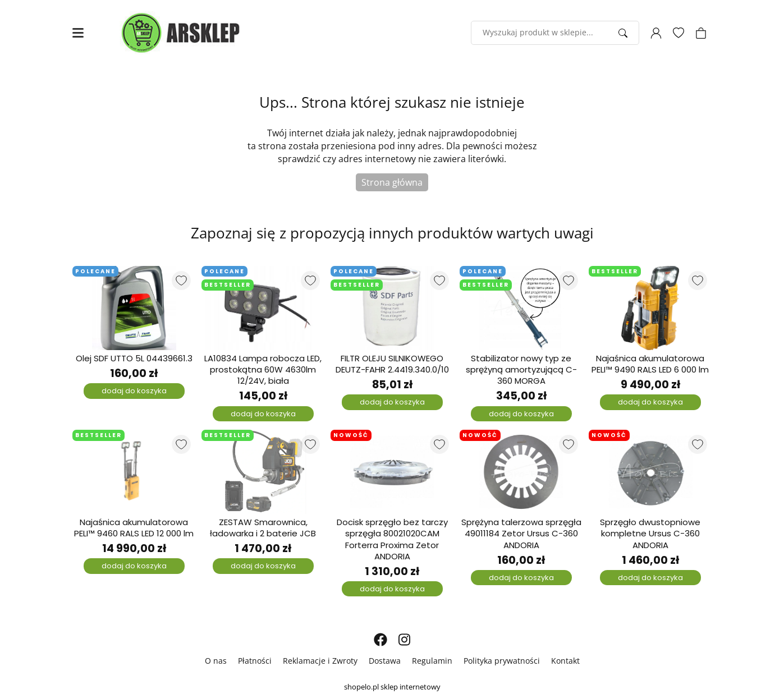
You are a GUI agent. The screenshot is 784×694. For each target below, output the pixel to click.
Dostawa (385, 661)
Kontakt (565, 661)
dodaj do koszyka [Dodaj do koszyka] (134, 391)
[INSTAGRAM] (404, 639)
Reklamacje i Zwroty (320, 661)
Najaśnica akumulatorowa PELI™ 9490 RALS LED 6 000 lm (650, 364)
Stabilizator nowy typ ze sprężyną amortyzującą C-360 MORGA (521, 370)
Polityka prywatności (502, 661)
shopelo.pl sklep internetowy (392, 687)
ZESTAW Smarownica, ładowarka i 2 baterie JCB (263, 528)
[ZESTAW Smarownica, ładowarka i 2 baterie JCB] (263, 472)
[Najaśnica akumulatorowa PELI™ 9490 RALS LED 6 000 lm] (650, 308)
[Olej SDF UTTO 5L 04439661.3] (134, 308)
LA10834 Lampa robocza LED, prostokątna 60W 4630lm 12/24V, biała (263, 370)
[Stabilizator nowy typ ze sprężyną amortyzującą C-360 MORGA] (521, 308)
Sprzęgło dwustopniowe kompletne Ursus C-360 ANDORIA (650, 534)
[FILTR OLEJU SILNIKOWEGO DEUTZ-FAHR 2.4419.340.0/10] (392, 308)
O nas (216, 661)
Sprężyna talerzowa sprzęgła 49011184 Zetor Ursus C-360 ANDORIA (521, 534)
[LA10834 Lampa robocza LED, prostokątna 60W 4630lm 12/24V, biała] (263, 308)
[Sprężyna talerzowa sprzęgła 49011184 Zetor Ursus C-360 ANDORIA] (521, 472)
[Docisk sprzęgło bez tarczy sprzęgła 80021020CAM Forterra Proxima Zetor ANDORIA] (392, 472)
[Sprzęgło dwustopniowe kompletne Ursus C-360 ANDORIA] (650, 472)
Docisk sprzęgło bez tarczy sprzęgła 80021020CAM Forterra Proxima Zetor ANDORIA (392, 539)
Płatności (255, 661)
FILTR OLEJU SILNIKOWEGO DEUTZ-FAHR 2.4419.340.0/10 (392, 364)
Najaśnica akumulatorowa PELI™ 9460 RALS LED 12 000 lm (134, 528)
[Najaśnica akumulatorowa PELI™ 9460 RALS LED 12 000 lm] (134, 472)
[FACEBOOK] (380, 639)
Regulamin (432, 661)
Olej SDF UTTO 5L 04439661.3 (134, 359)
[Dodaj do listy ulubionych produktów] (181, 281)
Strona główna (392, 182)
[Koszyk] (701, 33)
